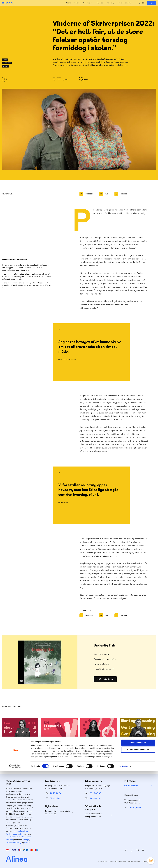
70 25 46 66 (56, 793)
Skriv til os (55, 798)
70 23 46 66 (95, 793)
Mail (104, 194)
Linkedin (121, 194)
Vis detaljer (123, 863)
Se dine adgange (125, 3)
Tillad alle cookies (138, 840)
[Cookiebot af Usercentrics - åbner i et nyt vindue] (15, 863)
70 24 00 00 (135, 808)
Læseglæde (7, 63)
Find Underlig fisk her (105, 679)
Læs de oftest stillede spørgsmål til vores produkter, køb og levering (96, 815)
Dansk (5, 60)
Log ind (152, 3)
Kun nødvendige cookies (138, 847)
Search (139, 3)
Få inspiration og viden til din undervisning (58, 812)
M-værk (5, 66)
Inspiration (88, 3)
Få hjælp (111, 3)
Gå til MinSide (131, 786)
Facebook (86, 194)
